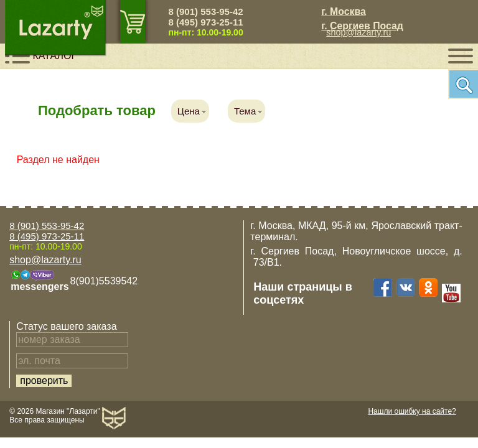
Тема (245, 111)
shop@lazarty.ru (358, 32)
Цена (189, 111)
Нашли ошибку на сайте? (412, 411)
